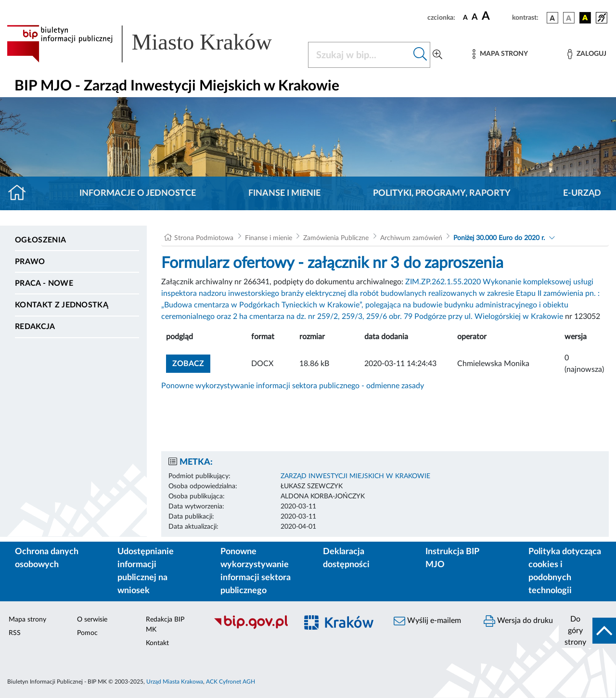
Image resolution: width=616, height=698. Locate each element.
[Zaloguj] (587, 54)
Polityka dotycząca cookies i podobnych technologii (565, 571)
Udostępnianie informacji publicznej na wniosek (146, 571)
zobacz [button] (191, 362)
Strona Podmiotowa (204, 238)
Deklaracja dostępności (346, 558)
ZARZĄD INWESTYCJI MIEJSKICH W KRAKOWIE (355, 476)
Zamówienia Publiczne (336, 238)
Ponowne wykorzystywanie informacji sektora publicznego (256, 571)
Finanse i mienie (284, 193)
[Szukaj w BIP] (359, 55)
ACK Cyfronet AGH (231, 682)
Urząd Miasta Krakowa (175, 682)
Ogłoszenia (40, 240)
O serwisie (92, 620)
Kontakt (157, 643)
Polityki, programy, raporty (442, 193)
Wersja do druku (518, 621)
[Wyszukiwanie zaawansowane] (437, 55)
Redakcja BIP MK (165, 625)
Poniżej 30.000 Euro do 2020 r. (499, 238)
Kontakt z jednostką (62, 305)
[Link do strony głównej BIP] (152, 44)
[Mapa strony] (500, 54)
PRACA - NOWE (44, 283)
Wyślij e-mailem (427, 621)
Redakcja (35, 327)
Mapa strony (27, 620)
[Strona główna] (21, 193)
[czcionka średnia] (475, 18)
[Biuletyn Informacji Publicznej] (250, 628)
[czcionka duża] (495, 16)
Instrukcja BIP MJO (452, 558)
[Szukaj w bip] (420, 55)
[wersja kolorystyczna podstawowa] (552, 18)
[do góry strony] (587, 631)
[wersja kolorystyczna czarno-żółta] (585, 18)
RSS (15, 633)
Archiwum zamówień (411, 238)
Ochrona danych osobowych (47, 558)
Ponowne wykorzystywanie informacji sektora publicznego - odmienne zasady (293, 386)
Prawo (30, 262)
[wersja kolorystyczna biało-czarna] (569, 18)
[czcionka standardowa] (465, 17)
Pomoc (87, 633)
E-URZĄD (582, 193)
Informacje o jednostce (138, 193)
